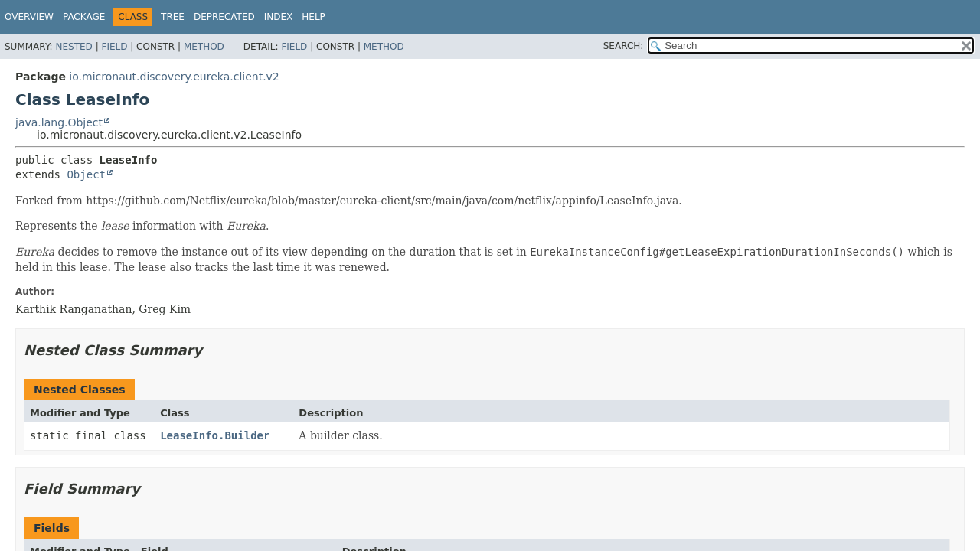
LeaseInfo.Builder (215, 435)
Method (204, 47)
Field (114, 47)
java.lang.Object (59, 122)
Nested (73, 47)
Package (84, 17)
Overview (29, 17)
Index (279, 17)
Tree (173, 17)
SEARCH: (624, 46)
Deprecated (224, 17)
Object (86, 174)
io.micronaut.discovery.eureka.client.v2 (174, 77)
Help (314, 17)
